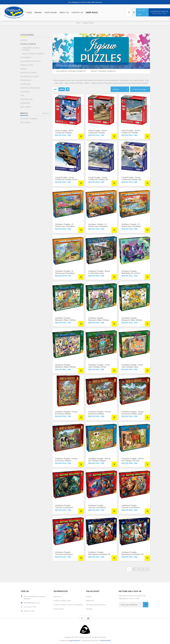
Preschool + (26, 80)
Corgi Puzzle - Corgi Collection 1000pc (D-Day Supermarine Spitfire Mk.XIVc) (132, 181)
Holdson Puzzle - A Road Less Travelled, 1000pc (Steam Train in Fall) (132, 227)
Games (24, 40)
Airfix (23, 69)
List (68, 89)
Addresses (90, 601)
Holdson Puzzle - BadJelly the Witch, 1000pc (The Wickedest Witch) (133, 274)
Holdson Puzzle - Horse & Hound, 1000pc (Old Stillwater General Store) (133, 415)
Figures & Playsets (30, 76)
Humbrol (25, 92)
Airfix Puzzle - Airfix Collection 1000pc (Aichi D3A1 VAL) (64, 133)
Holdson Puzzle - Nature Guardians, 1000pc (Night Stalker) (66, 507)
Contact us (58, 596)
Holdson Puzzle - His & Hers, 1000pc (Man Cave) (99, 367)
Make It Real (27, 65)
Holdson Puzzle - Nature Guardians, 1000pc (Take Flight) (98, 507)
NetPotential (105, 640)
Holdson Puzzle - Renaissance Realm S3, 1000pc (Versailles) (133, 554)
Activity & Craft (29, 73)
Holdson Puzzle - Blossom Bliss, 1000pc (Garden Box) (99, 320)
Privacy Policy (59, 609)
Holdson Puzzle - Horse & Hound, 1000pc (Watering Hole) (66, 461)
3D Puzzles (26, 57)
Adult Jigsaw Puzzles (104, 71)
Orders (89, 596)
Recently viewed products (96, 605)
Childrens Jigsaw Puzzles (71, 71)
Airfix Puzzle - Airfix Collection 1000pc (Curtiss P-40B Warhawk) (98, 134)
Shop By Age (26, 99)
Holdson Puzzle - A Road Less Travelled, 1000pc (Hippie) (65, 226)
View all (46, 113)
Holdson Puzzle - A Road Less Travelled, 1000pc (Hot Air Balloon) (98, 227)
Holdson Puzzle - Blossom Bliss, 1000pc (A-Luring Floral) (66, 320)
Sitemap (89, 609)
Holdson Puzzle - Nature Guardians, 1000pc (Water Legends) (64, 555)
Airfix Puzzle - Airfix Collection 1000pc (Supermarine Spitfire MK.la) (132, 134)
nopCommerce (75, 640)
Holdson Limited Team (62, 601)
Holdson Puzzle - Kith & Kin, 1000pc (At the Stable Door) (133, 461)
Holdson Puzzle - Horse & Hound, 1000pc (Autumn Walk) (66, 414)
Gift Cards (26, 107)
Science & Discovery (30, 88)
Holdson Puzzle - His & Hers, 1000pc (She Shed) (132, 367)
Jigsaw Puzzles (28, 44)
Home (78, 23)
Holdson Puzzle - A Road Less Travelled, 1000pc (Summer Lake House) (66, 274)
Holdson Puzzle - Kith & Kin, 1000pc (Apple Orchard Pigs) (99, 461)
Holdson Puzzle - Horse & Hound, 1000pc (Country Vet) (99, 414)
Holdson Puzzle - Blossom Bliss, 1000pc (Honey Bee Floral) (132, 320)
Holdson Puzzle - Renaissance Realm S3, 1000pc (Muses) (99, 554)
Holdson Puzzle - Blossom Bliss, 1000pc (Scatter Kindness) (66, 367)
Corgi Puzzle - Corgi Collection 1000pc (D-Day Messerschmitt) (98, 179)
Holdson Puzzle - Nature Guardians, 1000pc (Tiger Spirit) (131, 507)
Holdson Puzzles (29, 119)
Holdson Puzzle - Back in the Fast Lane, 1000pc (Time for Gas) (99, 273)
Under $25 (25, 103)
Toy (22, 96)
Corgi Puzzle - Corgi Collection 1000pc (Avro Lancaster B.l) (66, 179)
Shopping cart (159, 12)
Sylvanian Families (31, 61)
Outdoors (25, 84)
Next (148, 569)
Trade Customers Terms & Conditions (68, 605)
